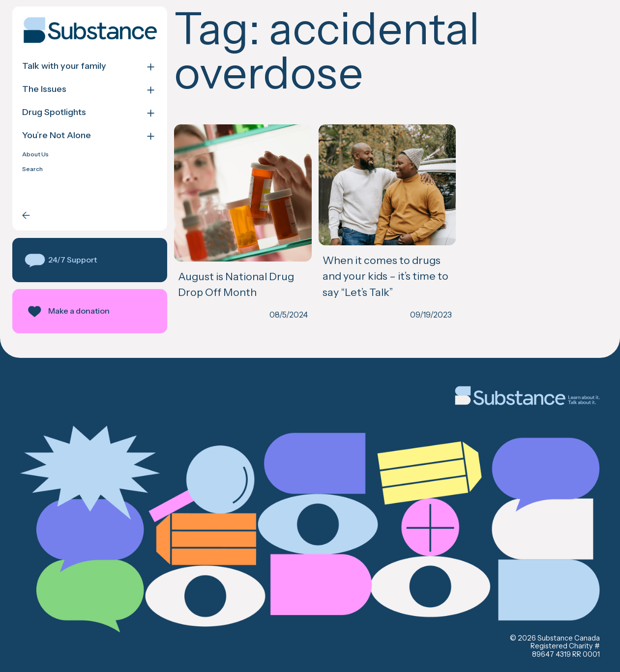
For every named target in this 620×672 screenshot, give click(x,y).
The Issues (44, 89)
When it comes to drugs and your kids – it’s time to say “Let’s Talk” (385, 276)
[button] (90, 260)
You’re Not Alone (57, 135)
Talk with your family (64, 66)
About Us (35, 154)
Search (32, 169)
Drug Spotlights (54, 112)
